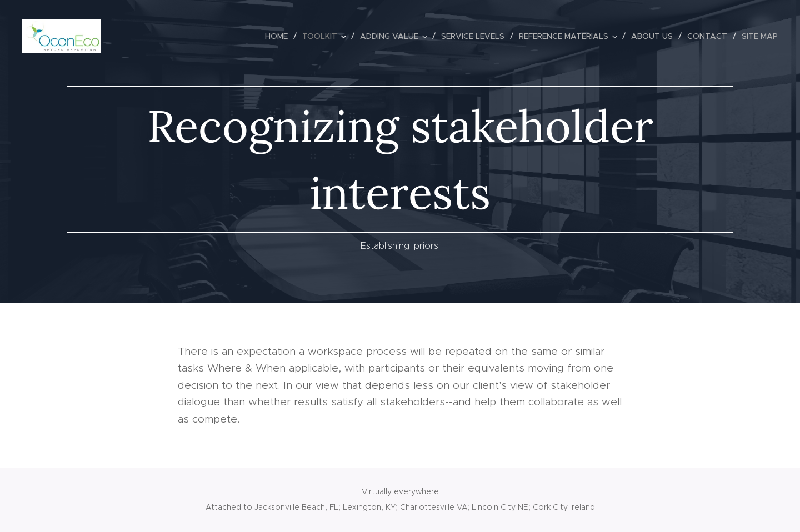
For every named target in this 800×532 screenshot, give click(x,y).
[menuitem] (279, 36)
